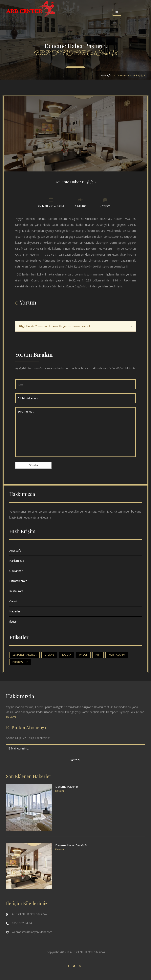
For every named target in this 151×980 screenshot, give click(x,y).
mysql (83, 655)
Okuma (82, 206)
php (98, 655)
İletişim (14, 621)
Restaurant (16, 591)
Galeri (13, 601)
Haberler (15, 611)
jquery (67, 655)
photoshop (20, 662)
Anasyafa (15, 550)
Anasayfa (106, 75)
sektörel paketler (24, 655)
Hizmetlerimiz (18, 581)
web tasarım (117, 655)
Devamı (46, 517)
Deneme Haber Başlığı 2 (131, 75)
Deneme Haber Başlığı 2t (71, 845)
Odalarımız (16, 571)
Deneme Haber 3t (67, 787)
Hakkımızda (17, 561)
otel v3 (49, 655)
